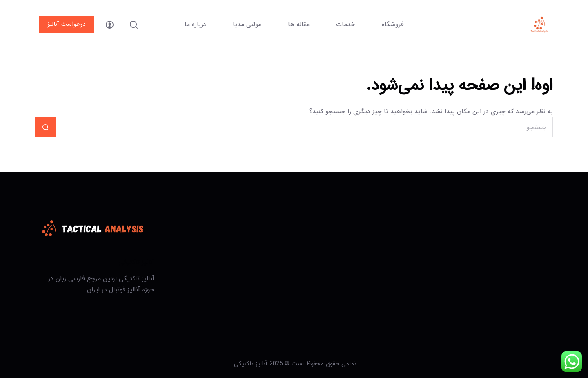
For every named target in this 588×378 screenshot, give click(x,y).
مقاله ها (299, 24)
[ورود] (110, 25)
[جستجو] (134, 25)
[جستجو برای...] (304, 127)
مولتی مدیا (247, 24)
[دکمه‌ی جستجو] (45, 127)
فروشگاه (393, 24)
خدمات (346, 24)
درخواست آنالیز (66, 24)
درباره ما (195, 24)
